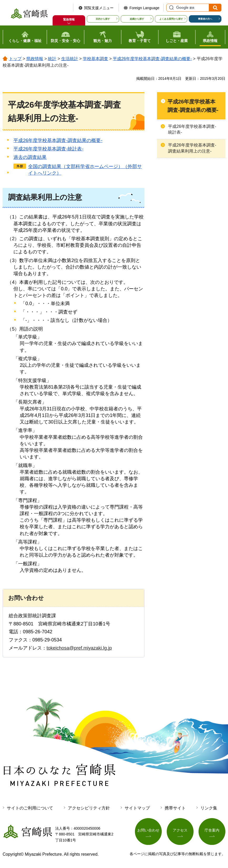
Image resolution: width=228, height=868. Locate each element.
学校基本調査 (95, 59)
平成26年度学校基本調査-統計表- (48, 149)
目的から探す (103, 19)
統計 (52, 59)
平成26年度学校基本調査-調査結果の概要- (152, 59)
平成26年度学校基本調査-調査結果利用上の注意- (192, 148)
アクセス (180, 830)
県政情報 (35, 59)
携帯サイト (175, 808)
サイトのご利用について (30, 808)
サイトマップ (137, 808)
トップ (15, 59)
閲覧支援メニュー (99, 8)
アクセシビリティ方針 (89, 808)
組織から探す (137, 19)
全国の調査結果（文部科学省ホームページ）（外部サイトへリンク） (85, 170)
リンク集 (209, 808)
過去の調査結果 (30, 157)
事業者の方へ (205, 19)
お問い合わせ (148, 830)
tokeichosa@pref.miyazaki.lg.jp (79, 648)
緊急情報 (69, 19)
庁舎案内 (212, 830)
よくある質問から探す (171, 19)
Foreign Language (144, 8)
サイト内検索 (171, 8)
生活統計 (70, 59)
